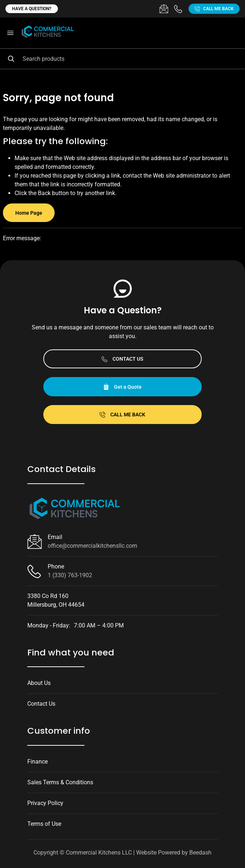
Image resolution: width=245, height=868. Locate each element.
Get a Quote (122, 387)
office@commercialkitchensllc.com (92, 546)
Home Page (29, 213)
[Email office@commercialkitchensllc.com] (164, 9)
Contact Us (122, 359)
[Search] (122, 59)
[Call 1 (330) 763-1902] (178, 9)
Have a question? (32, 9)
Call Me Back (214, 9)
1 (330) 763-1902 (70, 575)
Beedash (200, 853)
